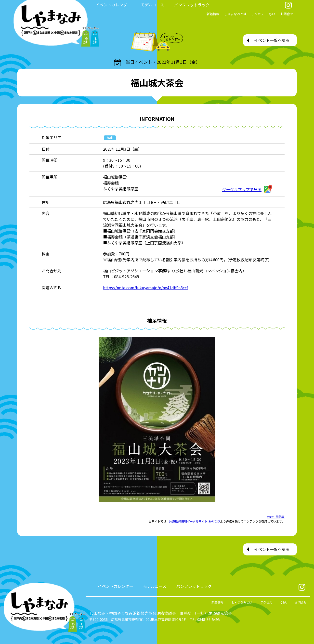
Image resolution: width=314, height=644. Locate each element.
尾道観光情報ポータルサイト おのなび (195, 521)
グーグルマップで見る (247, 189)
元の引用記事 (276, 517)
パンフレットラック (192, 5)
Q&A (272, 14)
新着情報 (213, 14)
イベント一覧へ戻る (272, 40)
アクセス (258, 14)
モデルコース (152, 5)
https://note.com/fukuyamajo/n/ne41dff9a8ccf (145, 288)
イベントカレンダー (113, 5)
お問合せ (287, 14)
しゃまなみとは (235, 14)
